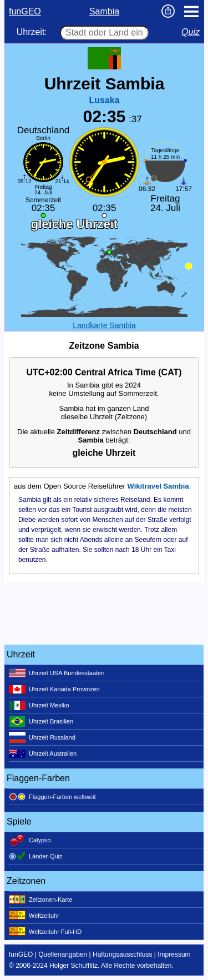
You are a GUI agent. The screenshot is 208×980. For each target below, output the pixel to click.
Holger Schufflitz (73, 966)
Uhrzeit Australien (43, 753)
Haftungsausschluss (122, 954)
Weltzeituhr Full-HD (45, 932)
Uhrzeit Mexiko (39, 705)
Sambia (104, 11)
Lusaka (104, 100)
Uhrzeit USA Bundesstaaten (57, 673)
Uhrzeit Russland (42, 737)
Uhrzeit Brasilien (41, 721)
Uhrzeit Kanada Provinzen (54, 689)
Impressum (174, 954)
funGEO (25, 11)
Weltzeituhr (34, 916)
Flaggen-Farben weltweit (52, 797)
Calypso (30, 840)
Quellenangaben (63, 954)
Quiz (191, 32)
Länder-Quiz (36, 856)
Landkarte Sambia (104, 325)
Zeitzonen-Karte (40, 899)
